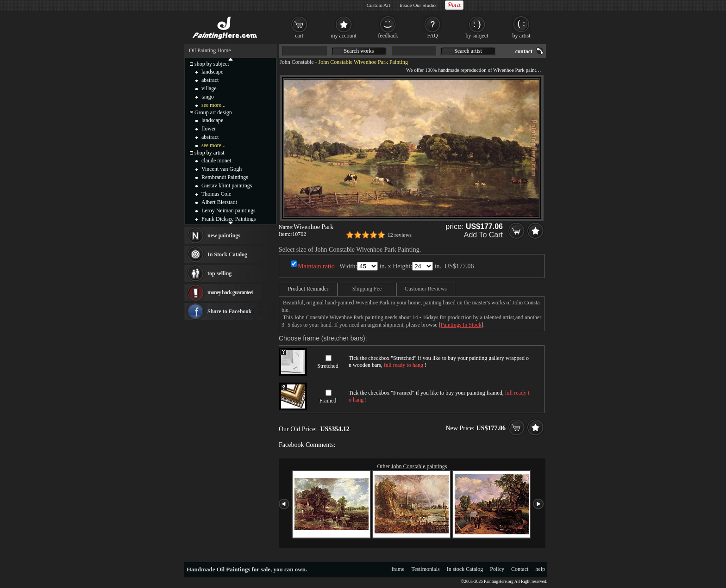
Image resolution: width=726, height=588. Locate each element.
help (540, 569)
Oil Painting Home (210, 50)
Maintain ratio (316, 266)
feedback (388, 36)
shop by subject (212, 64)
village (209, 88)
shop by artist (210, 153)
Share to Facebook (229, 311)
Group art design (213, 112)
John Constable (297, 62)
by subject (477, 36)
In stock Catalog (465, 569)
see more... (213, 105)
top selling (219, 273)
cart (299, 36)
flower (209, 129)
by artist (522, 36)
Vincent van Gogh (222, 169)
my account (344, 36)
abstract (210, 80)
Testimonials (426, 569)
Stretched (328, 366)
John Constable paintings (419, 466)
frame (398, 569)
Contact (520, 569)
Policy (497, 569)
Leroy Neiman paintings (228, 210)
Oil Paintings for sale (244, 569)
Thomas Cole (216, 194)
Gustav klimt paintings (227, 186)
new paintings (224, 235)
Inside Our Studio (418, 5)
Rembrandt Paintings (225, 177)
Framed (328, 401)
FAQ (432, 36)
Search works (359, 51)
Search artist (468, 51)
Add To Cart (483, 235)
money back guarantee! (230, 292)
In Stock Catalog (227, 254)
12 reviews (400, 235)
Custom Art (379, 5)
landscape (212, 72)
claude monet (216, 161)
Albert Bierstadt (219, 202)
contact (524, 51)
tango (208, 97)
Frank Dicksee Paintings (228, 219)
